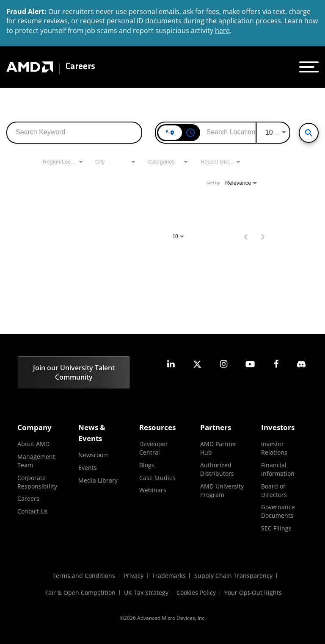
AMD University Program (222, 490)
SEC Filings (276, 528)
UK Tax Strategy (146, 593)
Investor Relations (274, 448)
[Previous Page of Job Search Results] (246, 236)
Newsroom (94, 455)
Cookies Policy (197, 593)
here (222, 31)
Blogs (147, 465)
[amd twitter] (197, 364)
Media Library (98, 480)
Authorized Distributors (217, 469)
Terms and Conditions (84, 576)
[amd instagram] (223, 364)
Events (88, 468)
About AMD (33, 444)
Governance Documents (278, 511)
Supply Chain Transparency (233, 576)
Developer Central (154, 448)
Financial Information (278, 469)
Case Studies (157, 478)
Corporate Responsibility (37, 482)
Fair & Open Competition (80, 593)
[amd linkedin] (171, 364)
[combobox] (74, 132)
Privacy (134, 576)
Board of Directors (274, 490)
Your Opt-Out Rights (253, 593)
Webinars (153, 490)
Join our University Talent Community (74, 372)
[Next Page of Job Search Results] (263, 236)
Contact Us (33, 511)
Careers (80, 67)
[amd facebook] (276, 364)
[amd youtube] (250, 364)
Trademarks (169, 576)
